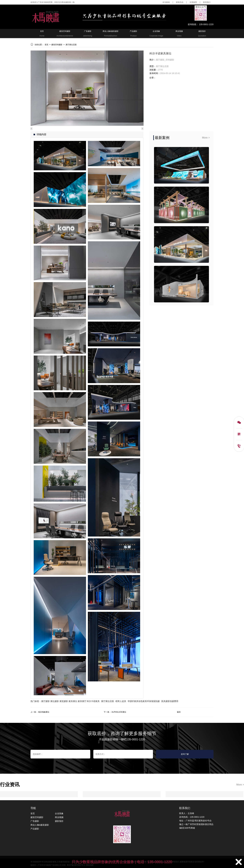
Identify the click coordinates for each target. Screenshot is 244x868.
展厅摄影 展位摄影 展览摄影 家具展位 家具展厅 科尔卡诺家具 (70, 701)
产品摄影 (35, 829)
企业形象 (59, 813)
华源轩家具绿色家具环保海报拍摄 (144, 701)
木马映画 (166, 2)
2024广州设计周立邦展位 (169, 217)
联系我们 (207, 2)
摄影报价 (59, 821)
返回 (179, 712)
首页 (47, 45)
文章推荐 (193, 2)
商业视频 (59, 817)
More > (206, 138)
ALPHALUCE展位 (169, 296)
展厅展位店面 (71, 45)
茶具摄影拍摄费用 (170, 701)
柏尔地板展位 (44, 712)
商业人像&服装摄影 (40, 825)
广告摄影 (35, 821)
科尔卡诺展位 (169, 257)
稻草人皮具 (121, 701)
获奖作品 (180, 2)
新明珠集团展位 (169, 177)
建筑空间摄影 (57, 45)
